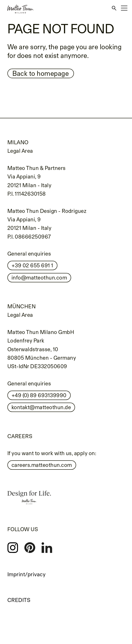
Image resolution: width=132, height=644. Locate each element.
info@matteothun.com (39, 278)
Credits (19, 600)
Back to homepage (41, 73)
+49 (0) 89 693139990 (39, 395)
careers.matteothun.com (42, 465)
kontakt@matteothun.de (41, 407)
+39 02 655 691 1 (32, 265)
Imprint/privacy (26, 574)
